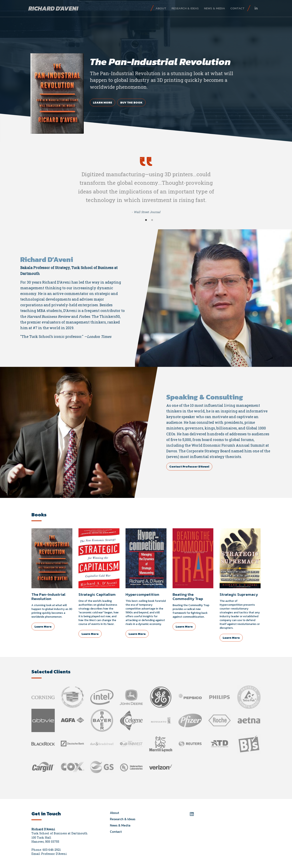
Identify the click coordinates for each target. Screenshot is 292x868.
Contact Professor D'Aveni (189, 467)
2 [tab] (152, 220)
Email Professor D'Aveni (49, 854)
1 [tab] (146, 220)
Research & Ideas (185, 8)
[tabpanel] (146, 71)
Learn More (103, 102)
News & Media (215, 8)
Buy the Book (131, 102)
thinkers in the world (185, 411)
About (161, 8)
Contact (237, 8)
